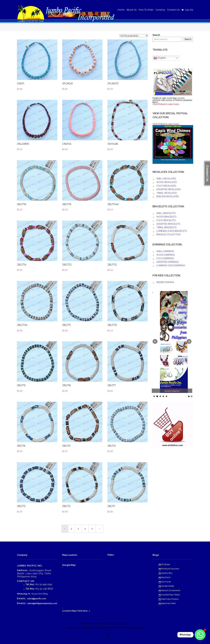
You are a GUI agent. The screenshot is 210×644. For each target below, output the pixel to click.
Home (121, 10)
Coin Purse (166, 582)
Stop (192, 396)
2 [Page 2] (71, 529)
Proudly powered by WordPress (81, 628)
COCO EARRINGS (165, 258)
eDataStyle (138, 628)
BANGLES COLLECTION (168, 235)
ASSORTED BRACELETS (168, 224)
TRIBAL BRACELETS (166, 227)
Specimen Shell (168, 603)
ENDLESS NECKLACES (168, 196)
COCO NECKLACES (166, 186)
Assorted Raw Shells (170, 595)
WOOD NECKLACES (167, 182)
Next (189, 342)
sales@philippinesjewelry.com (42, 603)
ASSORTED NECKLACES (168, 189)
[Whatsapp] (200, 635)
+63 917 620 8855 (39, 594)
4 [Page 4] (85, 529)
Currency (160, 10)
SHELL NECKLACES (166, 179)
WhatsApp (22, 594)
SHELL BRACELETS (166, 213)
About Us (131, 10)
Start (189, 396)
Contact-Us (173, 10)
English (160, 58)
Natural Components (171, 590)
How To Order (146, 10)
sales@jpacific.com (37, 599)
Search (156, 35)
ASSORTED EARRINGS (167, 262)
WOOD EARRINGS (166, 255)
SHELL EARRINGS (165, 251)
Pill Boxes (166, 564)
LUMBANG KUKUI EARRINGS (171, 265)
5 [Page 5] (92, 529)
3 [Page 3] (78, 529)
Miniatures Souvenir (170, 569)
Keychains (166, 577)
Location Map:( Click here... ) (76, 611)
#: (29, 594)
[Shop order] (134, 36)
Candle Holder (168, 586)
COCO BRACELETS (166, 220)
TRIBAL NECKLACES (167, 193)
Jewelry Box (167, 573)
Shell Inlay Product (170, 599)
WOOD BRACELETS (166, 217)
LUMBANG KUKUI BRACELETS (172, 231)
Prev (155, 342)
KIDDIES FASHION (165, 282)
